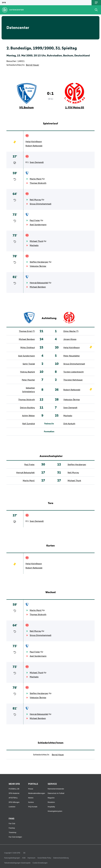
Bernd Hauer (32, 65)
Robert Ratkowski (34, 146)
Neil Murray (35, 200)
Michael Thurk (36, 241)
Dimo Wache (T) (71, 331)
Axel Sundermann (38, 225)
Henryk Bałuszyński (39, 283)
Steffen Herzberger (39, 262)
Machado (34, 245)
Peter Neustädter (72, 356)
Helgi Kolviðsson (34, 142)
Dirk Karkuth (69, 424)
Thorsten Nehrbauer (73, 380)
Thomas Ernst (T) (27, 331)
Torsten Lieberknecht (74, 372)
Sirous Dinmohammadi (41, 204)
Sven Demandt (37, 162)
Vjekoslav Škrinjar (38, 266)
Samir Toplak (29, 364)
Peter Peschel (28, 380)
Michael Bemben (38, 287)
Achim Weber (28, 416)
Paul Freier (35, 220)
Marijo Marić (36, 179)
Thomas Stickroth (38, 183)
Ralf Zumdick (29, 424)
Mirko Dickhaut (28, 348)
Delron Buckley (27, 408)
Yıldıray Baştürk (27, 372)
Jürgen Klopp (70, 339)
